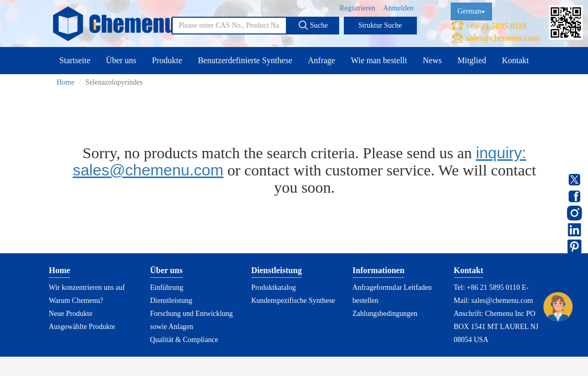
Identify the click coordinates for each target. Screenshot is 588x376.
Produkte (167, 60)
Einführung (167, 287)
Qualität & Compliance (184, 340)
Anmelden (398, 8)
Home (66, 82)
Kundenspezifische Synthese (293, 301)
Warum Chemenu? (76, 301)
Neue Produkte (71, 314)
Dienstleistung (171, 301)
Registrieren (357, 8)
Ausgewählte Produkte (82, 327)
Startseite (75, 60)
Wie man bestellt (379, 60)
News (432, 60)
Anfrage (321, 60)
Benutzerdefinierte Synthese (245, 60)
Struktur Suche (380, 25)
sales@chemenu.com (503, 38)
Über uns (121, 60)
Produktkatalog (274, 287)
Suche (313, 25)
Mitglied (472, 60)
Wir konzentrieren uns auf (87, 287)
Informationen (379, 270)
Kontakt (515, 60)
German (471, 11)
